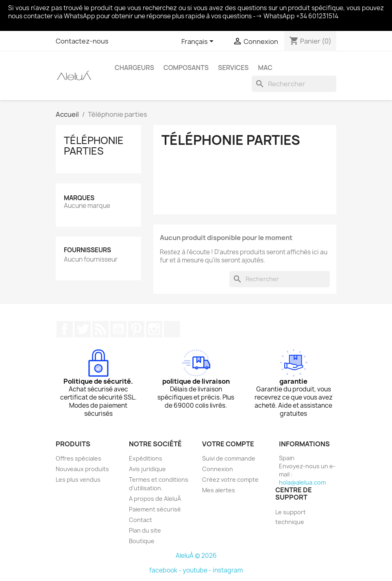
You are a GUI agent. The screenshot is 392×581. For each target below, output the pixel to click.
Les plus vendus (78, 479)
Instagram (154, 329)
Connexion (218, 469)
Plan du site (145, 530)
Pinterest (136, 329)
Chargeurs (134, 68)
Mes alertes (219, 490)
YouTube (118, 329)
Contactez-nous (82, 41)
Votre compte (228, 444)
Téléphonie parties (94, 146)
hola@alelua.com (302, 482)
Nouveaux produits (82, 469)
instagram (228, 570)
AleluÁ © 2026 (196, 556)
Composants (186, 68)
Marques (79, 198)
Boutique (142, 541)
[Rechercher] (294, 84)
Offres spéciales (78, 458)
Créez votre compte (230, 479)
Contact (140, 520)
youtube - (198, 570)
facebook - (166, 570)
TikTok (172, 329)
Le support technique (291, 517)
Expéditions (146, 458)
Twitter (83, 329)
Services (233, 68)
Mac (265, 68)
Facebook (65, 329)
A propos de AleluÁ (155, 499)
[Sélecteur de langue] (199, 42)
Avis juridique (147, 469)
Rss (100, 329)
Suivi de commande (229, 458)
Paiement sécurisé (155, 509)
